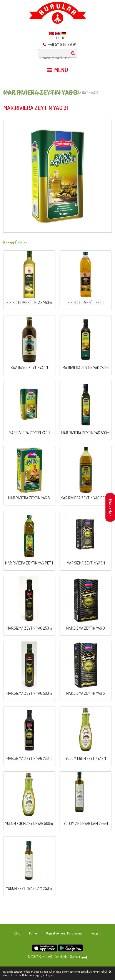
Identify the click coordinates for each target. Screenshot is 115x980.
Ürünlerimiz (26, 92)
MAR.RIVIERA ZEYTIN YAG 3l (82, 92)
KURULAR (9, 92)
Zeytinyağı (55, 92)
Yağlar (41, 92)
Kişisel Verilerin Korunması (64, 933)
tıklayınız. (50, 975)
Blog (17, 933)
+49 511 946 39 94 (60, 44)
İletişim (96, 933)
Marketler (110, 508)
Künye (33, 933)
